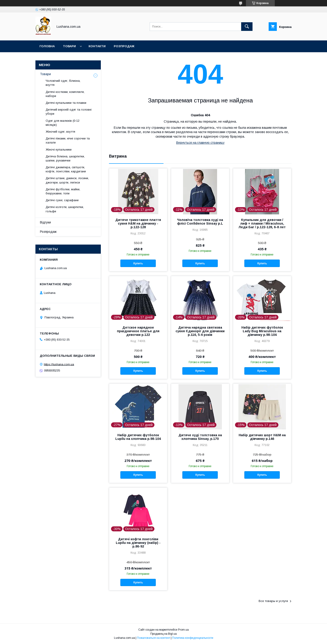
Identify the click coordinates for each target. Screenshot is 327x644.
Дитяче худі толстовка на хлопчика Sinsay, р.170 (200, 437)
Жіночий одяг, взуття (60, 132)
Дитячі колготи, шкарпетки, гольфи (65, 209)
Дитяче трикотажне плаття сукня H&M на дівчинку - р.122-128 (138, 223)
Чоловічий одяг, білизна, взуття (63, 83)
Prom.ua (183, 630)
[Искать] (247, 27)
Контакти (97, 46)
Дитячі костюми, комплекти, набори (65, 94)
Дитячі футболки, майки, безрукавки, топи (63, 191)
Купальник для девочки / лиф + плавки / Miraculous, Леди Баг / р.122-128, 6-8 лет (262, 223)
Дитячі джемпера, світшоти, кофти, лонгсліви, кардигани (66, 169)
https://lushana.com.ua (59, 364)
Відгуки (45, 222)
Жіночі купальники (59, 150)
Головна (47, 46)
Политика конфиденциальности (193, 638)
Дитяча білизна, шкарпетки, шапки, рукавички (65, 158)
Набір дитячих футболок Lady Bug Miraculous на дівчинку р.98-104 (262, 331)
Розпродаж (124, 46)
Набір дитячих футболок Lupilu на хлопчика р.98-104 (138, 437)
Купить (138, 263)
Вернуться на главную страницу (200, 143)
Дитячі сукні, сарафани (62, 200)
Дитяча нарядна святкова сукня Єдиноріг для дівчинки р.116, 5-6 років (200, 331)
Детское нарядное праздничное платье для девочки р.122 (138, 331)
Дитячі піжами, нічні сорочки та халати (68, 140)
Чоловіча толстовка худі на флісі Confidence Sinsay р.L (200, 222)
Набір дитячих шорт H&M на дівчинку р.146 (262, 437)
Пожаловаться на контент (154, 638)
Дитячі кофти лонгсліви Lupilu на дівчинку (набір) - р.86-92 (138, 543)
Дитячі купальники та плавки (66, 103)
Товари (69, 46)
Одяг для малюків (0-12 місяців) (63, 123)
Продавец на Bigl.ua (163, 634)
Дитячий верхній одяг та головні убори (69, 112)
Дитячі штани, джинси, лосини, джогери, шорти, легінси (67, 180)
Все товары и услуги (273, 601)
